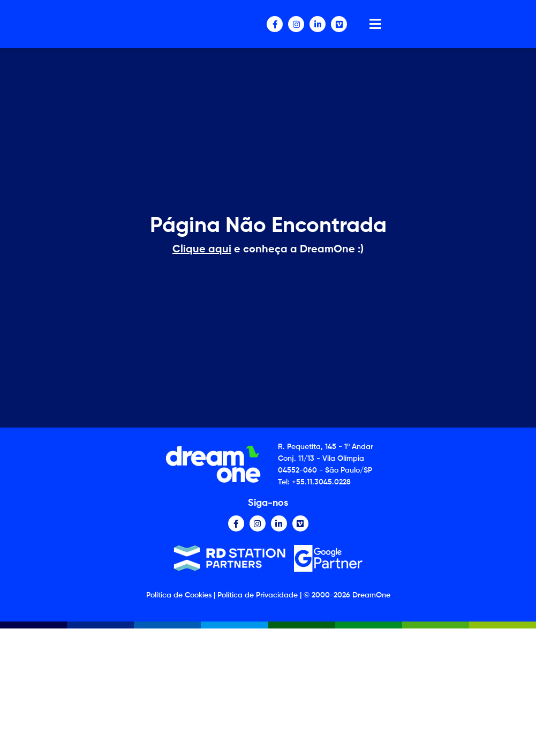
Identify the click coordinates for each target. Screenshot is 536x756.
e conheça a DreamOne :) (268, 250)
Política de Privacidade (258, 595)
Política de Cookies (179, 595)
